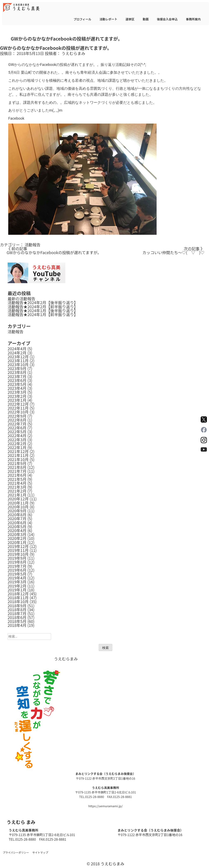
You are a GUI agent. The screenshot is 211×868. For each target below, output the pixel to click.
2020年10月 (18, 507)
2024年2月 (17, 353)
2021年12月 (18, 451)
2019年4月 (17, 578)
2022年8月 (17, 420)
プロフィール (82, 19)
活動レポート (108, 19)
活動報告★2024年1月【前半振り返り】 (43, 314)
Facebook (16, 118)
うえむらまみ (73, 53)
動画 (146, 19)
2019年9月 (17, 558)
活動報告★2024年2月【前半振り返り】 (43, 307)
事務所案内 (193, 19)
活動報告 (32, 245)
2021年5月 (17, 479)
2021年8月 (17, 467)
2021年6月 (17, 475)
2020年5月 (17, 527)
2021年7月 (17, 471)
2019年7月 (17, 566)
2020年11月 (18, 503)
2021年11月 (18, 455)
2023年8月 (17, 372)
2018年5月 (17, 621)
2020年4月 (17, 530)
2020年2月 (17, 538)
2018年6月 (17, 617)
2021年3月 (17, 487)
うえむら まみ (21, 822)
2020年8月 (17, 515)
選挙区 (130, 19)
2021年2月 (17, 491)
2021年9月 (17, 463)
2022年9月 (17, 416)
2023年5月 (17, 384)
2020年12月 (18, 499)
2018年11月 (18, 598)
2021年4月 (17, 483)
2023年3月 (17, 392)
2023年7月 (17, 376)
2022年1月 (17, 447)
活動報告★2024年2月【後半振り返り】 (43, 303)
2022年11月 (18, 408)
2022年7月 (17, 424)
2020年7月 (17, 519)
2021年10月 (18, 459)
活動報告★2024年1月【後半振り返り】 (43, 311)
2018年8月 (17, 610)
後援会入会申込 (167, 19)
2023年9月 (17, 368)
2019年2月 (17, 586)
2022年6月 (17, 428)
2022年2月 (17, 444)
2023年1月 (17, 400)
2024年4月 (17, 349)
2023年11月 (18, 361)
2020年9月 (17, 511)
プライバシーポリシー (16, 852)
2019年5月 (17, 574)
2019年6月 (17, 570)
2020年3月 (17, 534)
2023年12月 (18, 357)
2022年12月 (18, 404)
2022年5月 (17, 432)
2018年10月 (18, 602)
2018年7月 (17, 613)
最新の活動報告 (21, 299)
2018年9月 (17, 606)
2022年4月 (17, 436)
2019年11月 (18, 550)
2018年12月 (18, 594)
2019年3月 (17, 582)
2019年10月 (18, 554)
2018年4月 (17, 625)
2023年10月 (18, 364)
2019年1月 (17, 590)
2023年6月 (17, 380)
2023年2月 (17, 396)
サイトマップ (40, 852)
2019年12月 (18, 546)
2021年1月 (17, 495)
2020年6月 (17, 523)
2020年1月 (17, 542)
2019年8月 (17, 562)
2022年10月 (18, 412)
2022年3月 (17, 440)
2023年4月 (17, 388)
